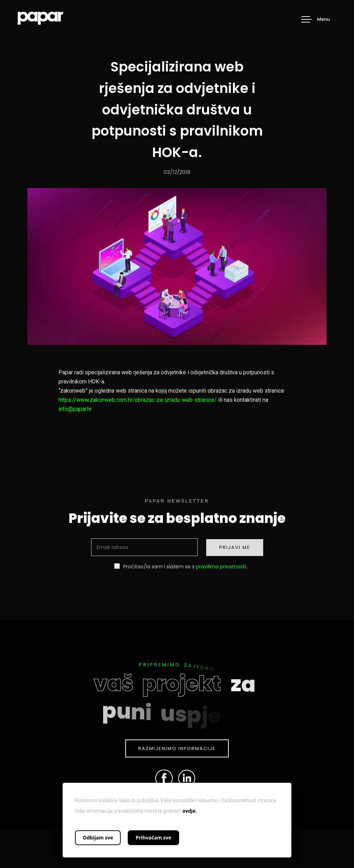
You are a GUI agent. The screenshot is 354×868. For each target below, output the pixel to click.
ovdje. (190, 811)
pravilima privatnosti (221, 567)
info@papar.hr (75, 409)
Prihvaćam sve (153, 838)
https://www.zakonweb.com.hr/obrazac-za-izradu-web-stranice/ (138, 400)
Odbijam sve (98, 838)
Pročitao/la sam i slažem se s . (181, 566)
